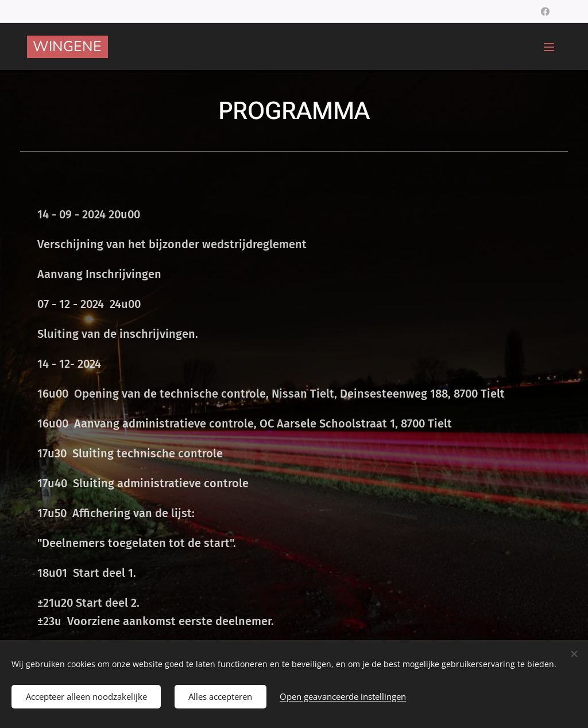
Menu (549, 47)
